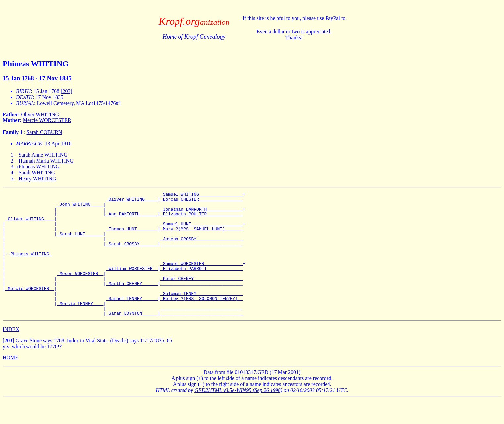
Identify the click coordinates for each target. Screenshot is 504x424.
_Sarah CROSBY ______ (132, 255)
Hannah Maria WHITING (46, 161)
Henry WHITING (37, 179)
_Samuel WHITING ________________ (202, 195)
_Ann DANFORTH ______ (132, 219)
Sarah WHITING (37, 173)
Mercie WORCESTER (47, 120)
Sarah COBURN (44, 132)
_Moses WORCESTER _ (80, 290)
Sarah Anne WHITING (43, 155)
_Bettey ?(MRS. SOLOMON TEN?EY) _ (202, 320)
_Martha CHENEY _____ (132, 302)
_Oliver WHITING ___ (30, 225)
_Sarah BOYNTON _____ (132, 338)
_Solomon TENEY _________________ (202, 314)
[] (8, 365)
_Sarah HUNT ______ (80, 243)
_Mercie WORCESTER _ (30, 308)
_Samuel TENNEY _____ (132, 320)
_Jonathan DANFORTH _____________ (202, 213)
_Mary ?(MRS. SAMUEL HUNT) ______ (202, 237)
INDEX (11, 354)
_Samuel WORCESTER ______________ (202, 278)
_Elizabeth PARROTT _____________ (202, 284)
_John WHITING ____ (80, 207)
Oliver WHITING (40, 114)
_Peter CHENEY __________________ (202, 296)
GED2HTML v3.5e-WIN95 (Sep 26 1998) (238, 415)
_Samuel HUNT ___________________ (202, 231)
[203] (66, 91)
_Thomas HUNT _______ (132, 237)
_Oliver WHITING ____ (132, 201)
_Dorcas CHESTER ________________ (202, 201)
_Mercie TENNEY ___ (80, 326)
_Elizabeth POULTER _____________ (202, 219)
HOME (10, 382)
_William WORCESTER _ (132, 284)
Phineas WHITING (39, 167)
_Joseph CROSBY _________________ (202, 249)
